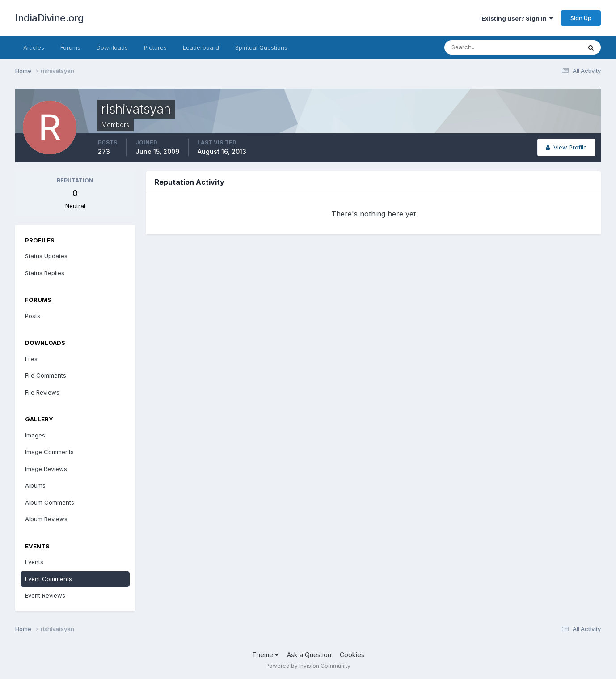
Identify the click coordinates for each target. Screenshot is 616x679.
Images (35, 435)
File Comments (46, 375)
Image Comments (49, 452)
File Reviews (42, 392)
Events (34, 562)
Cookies (352, 655)
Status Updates (46, 256)
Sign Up (581, 18)
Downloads (112, 47)
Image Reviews (46, 469)
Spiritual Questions (261, 47)
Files (31, 359)
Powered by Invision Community (308, 666)
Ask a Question (309, 655)
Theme (265, 655)
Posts (33, 316)
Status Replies (45, 273)
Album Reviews (46, 519)
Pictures (155, 47)
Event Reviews (45, 595)
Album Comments (50, 502)
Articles (34, 47)
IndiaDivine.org (50, 18)
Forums (70, 47)
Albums (35, 485)
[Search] (484, 47)
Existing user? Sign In (517, 18)
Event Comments (49, 579)
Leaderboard (201, 47)
